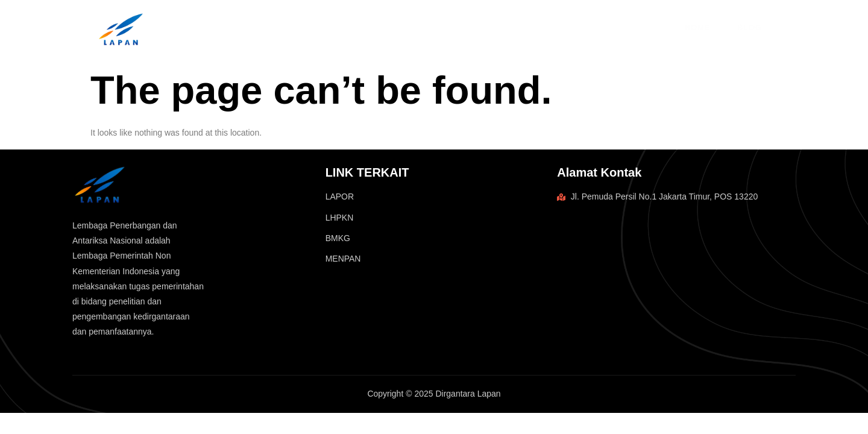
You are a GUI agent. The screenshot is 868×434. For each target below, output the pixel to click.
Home (697, 27)
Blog (747, 27)
